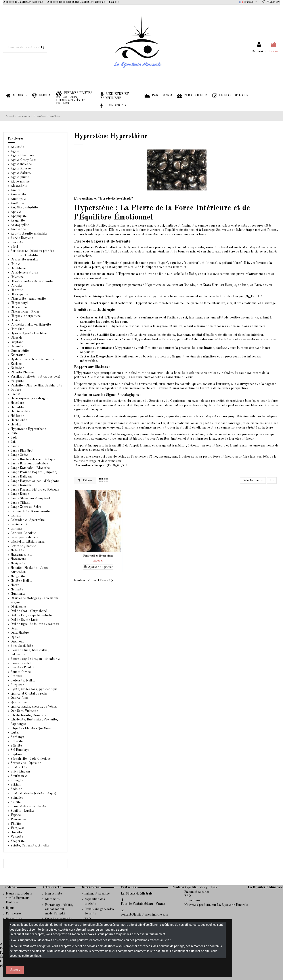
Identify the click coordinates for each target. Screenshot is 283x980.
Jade (14, 438)
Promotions (192, 900)
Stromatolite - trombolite (28, 806)
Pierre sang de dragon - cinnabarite (35, 659)
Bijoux (10, 908)
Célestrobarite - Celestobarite (32, 281)
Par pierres (16, 139)
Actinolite (17, 147)
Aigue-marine (20, 182)
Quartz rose (19, 702)
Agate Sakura (21, 173)
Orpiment (17, 642)
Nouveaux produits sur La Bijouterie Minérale (19, 898)
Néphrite (17, 590)
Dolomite (17, 346)
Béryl (14, 247)
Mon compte (54, 894)
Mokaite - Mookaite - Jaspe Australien (30, 570)
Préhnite (17, 676)
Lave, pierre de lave (24, 537)
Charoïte (17, 290)
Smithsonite (19, 776)
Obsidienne (18, 607)
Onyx (14, 629)
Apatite (16, 212)
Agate (15, 151)
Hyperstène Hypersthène (28, 429)
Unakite (16, 833)
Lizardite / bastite (23, 546)
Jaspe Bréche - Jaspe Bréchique (33, 459)
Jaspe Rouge (20, 494)
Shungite (17, 780)
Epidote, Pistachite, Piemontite (33, 359)
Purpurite (17, 685)
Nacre (15, 585)
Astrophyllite (20, 225)
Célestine (17, 277)
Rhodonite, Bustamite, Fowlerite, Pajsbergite (34, 722)
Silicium (16, 785)
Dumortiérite (20, 351)
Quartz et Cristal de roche (29, 694)
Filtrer (85, 480)
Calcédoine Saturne (24, 273)
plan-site (114, 2)
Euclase (16, 364)
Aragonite (18, 221)
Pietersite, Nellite (23, 681)
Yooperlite (18, 841)
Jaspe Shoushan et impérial (30, 498)
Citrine (15, 320)
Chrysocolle (19, 307)
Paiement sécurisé (97, 894)
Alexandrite (19, 186)
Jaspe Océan (20, 455)
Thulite (16, 824)
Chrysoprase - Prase (25, 312)
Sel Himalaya (20, 750)
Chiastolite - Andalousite (28, 299)
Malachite (17, 550)
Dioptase (17, 342)
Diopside (17, 338)
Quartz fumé (20, 698)
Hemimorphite (21, 411)
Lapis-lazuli (19, 524)
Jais (13, 442)
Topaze (16, 815)
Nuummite (18, 594)
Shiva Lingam (20, 772)
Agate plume (20, 177)
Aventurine (18, 229)
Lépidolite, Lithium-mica (28, 542)
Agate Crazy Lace (23, 160)
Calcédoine (18, 268)
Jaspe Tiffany (20, 503)
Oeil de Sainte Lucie (24, 620)
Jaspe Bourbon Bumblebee (29, 464)
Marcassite (18, 559)
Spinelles (17, 798)
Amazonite (18, 194)
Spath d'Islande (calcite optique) (33, 793)
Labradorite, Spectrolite (28, 520)
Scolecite (17, 741)
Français (248, 2)
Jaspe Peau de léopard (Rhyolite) (34, 472)
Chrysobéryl (19, 303)
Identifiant (52, 899)
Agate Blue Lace (22, 155)
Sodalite (16, 789)
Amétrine (17, 203)
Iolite (14, 433)
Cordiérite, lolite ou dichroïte (31, 325)
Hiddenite (17, 416)
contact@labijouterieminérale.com (144, 915)
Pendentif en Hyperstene (98, 556)
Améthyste (18, 199)
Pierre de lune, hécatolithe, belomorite (30, 652)
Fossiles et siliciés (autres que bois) (35, 377)
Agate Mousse (21, 169)
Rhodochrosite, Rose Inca (29, 715)
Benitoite (17, 242)
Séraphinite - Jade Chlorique (31, 759)
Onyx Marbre (20, 633)
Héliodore (17, 403)
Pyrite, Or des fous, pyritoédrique (34, 689)
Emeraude (18, 355)
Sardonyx (17, 737)
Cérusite (17, 286)
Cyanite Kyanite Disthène (29, 333)
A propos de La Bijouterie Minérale (23, 2)
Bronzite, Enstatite (24, 255)
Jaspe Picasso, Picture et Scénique (35, 490)
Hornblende (19, 420)
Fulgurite (17, 381)
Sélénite (16, 746)
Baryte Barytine (22, 238)
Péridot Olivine (21, 672)
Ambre (15, 190)
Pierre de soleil (21, 663)
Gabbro (16, 390)
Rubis (15, 733)
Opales (15, 637)
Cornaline (17, 329)
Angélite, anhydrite (24, 208)
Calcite (15, 264)
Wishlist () (271, 2)
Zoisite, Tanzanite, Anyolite (30, 846)
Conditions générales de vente (99, 911)
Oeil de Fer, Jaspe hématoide (31, 615)
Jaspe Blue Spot (22, 451)
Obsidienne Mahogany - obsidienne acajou (35, 600)
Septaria (17, 754)
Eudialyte (17, 368)
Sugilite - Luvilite (23, 811)
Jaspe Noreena (21, 485)
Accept (15, 970)
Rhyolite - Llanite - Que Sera (31, 728)
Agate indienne (21, 164)
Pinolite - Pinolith (23, 668)
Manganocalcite (21, 555)
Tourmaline (19, 819)
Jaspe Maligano (22, 477)
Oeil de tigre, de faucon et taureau (35, 624)
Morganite (18, 576)
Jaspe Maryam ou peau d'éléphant (35, 481)
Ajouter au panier (98, 567)
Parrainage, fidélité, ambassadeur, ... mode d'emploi (59, 909)
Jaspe (15, 446)
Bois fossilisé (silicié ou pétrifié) (32, 251)
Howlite (16, 425)
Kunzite (16, 516)
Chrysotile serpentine (26, 316)
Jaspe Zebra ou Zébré (26, 507)
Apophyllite (19, 216)
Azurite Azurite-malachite (29, 234)
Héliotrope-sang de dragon (29, 398)
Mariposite (18, 563)
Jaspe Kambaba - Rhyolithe (30, 468)
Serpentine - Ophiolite (26, 763)
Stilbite (16, 802)
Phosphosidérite (22, 646)
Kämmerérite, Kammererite (30, 511)
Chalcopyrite (19, 294)
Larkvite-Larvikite (23, 533)
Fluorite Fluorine (23, 373)
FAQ (188, 896)
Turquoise (18, 828)
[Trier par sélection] (253, 480)
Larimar (16, 529)
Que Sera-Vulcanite (24, 711)
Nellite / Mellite (21, 581)
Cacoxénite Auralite (25, 260)
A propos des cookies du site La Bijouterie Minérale (76, 2)
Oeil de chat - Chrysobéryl (29, 611)
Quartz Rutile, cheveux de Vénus (34, 707)
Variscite (17, 837)
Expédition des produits (95, 901)
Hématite (17, 407)
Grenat (16, 394)
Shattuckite (19, 767)
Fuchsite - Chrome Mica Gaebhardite (36, 386)
